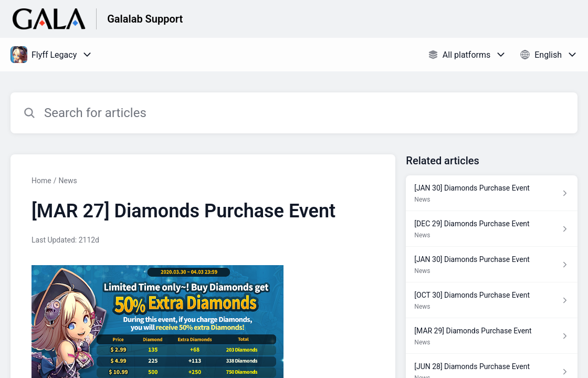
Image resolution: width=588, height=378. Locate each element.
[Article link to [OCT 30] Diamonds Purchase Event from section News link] (492, 300)
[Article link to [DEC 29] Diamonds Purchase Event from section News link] (492, 229)
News (67, 181)
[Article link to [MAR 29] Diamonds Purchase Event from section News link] (492, 336)
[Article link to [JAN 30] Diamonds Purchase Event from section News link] (492, 193)
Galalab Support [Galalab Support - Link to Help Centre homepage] (145, 19)
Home (41, 181)
